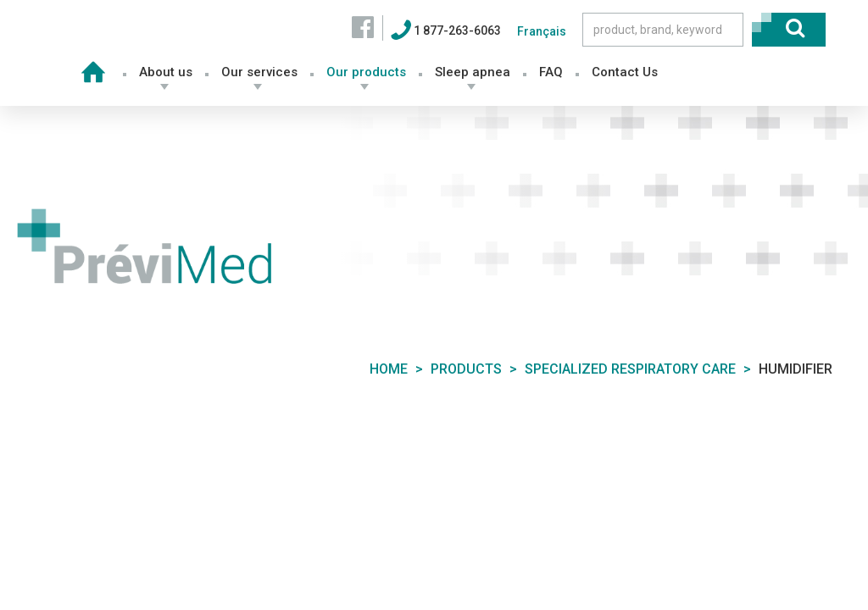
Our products (366, 72)
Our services (259, 72)
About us (166, 72)
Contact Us (625, 72)
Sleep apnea (473, 72)
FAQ (551, 72)
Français (542, 31)
